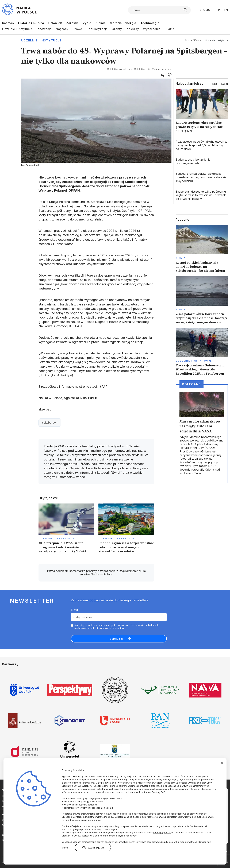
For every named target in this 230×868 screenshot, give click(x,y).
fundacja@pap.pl (162, 833)
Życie (87, 23)
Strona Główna (193, 40)
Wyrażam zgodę (93, 847)
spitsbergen (50, 423)
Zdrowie (72, 23)
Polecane (191, 384)
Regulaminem (128, 571)
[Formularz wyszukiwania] (159, 10)
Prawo (77, 29)
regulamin (91, 625)
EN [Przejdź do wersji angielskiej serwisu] (226, 10)
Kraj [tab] (215, 84)
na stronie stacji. (87, 387)
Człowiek (55, 23)
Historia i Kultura (31, 23)
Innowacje (44, 29)
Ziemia (101, 23)
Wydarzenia (152, 29)
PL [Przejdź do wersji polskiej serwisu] (220, 10)
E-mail (75, 610)
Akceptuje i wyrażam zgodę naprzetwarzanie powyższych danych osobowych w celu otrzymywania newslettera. (116, 627)
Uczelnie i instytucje (41, 40)
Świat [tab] (224, 84)
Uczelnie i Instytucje (17, 29)
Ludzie (169, 29)
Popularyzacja (97, 29)
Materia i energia (123, 23)
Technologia (150, 23)
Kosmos (8, 23)
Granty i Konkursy (125, 29)
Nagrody (62, 29)
